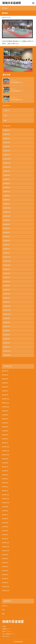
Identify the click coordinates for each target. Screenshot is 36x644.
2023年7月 (7, 277)
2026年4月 (7, 143)
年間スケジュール (7, 631)
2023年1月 (7, 302)
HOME (4, 626)
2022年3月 (7, 343)
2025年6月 (7, 183)
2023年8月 (7, 273)
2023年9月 (7, 269)
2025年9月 (7, 171)
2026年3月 (7, 147)
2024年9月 (7, 220)
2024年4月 (7, 241)
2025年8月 (7, 175)
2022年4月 (7, 339)
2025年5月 (7, 188)
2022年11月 (7, 310)
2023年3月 (7, 294)
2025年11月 (7, 163)
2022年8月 (7, 322)
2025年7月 (7, 179)
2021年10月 (7, 355)
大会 (5, 115)
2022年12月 (7, 306)
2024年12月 (7, 208)
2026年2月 (7, 151)
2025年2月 (7, 200)
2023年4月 (7, 290)
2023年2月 (7, 298)
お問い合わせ (6, 636)
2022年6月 (7, 331)
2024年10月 (7, 216)
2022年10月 (7, 314)
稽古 (10, 18)
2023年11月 (7, 261)
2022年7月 (7, 327)
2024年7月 (7, 228)
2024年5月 (7, 237)
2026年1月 (7, 155)
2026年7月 (7, 130)
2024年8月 (7, 224)
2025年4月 (7, 192)
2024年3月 (7, 245)
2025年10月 (7, 167)
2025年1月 (7, 204)
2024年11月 (7, 212)
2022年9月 (7, 318)
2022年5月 (7, 335)
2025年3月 (7, 196)
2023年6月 (7, 282)
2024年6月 (7, 232)
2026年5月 (7, 138)
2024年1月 (7, 253)
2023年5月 (7, 286)
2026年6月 (7, 134)
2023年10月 (7, 265)
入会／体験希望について (9, 634)
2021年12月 (7, 351)
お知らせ (7, 110)
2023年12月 (7, 257)
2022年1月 (7, 347)
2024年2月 (7, 249)
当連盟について (6, 629)
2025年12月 (7, 159)
